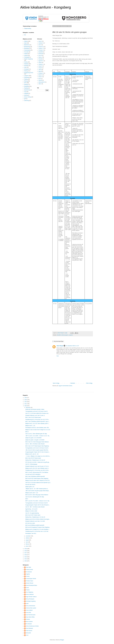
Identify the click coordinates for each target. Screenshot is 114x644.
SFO (25, 83)
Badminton (27, 45)
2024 (26, 398)
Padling (26, 79)
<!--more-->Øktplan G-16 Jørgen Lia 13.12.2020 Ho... (38, 456)
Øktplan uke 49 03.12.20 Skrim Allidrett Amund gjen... (38, 519)
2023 (26, 400)
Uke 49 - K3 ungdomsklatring (32, 513)
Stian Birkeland (29, 628)
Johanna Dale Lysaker (31, 608)
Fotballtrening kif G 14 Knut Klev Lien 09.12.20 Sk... (37, 470)
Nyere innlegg (56, 383)
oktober (28, 538)
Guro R (40, 55)
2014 (26, 559)
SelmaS (40, 80)
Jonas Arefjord (29, 610)
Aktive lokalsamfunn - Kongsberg (46, 7)
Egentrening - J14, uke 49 (31, 509)
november (28, 536)
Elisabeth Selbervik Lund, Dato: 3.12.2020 (35, 521)
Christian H (41, 50)
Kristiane (28, 619)
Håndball (26, 64)
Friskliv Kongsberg (28, 59)
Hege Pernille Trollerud (31, 597)
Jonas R (40, 66)
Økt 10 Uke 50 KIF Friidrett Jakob (33, 458)
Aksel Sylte (28, 567)
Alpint (25, 43)
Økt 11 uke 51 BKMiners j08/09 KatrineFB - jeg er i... (37, 422)
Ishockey (26, 66)
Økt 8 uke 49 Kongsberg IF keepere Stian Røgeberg (37, 527)
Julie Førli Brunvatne (31, 615)
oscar (27, 635)
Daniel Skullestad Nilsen (31, 585)
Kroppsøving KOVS (29, 73)
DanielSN (41, 52)
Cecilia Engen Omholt (31, 579)
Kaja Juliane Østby (30, 617)
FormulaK (26, 52)
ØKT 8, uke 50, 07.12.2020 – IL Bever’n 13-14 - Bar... (38, 501)
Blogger (62, 640)
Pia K (40, 79)
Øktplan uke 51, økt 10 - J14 (32, 454)
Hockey (26, 62)
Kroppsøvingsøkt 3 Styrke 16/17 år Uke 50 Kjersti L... (38, 505)
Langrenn (71, 335)
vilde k (40, 84)
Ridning (26, 81)
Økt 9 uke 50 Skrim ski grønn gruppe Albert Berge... (37, 491)
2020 (26, 406)
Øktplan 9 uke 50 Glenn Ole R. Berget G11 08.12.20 (37, 480)
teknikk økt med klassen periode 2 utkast (35, 409)
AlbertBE (59, 335)
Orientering (27, 77)
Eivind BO (41, 54)
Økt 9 (27, 499)
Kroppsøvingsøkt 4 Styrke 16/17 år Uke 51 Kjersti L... (38, 452)
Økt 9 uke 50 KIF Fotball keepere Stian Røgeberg (37, 478)
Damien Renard (29, 583)
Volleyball (26, 93)
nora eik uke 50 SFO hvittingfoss (33, 474)
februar (27, 544)
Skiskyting (26, 86)
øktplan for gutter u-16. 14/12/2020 (33, 438)
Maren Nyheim (29, 622)
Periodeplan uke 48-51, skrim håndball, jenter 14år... (37, 428)
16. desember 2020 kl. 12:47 (72, 346)
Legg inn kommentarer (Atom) (65, 386)
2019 (26, 549)
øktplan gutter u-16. (30, 487)
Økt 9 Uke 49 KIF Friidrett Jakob (33, 515)
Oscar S (40, 77)
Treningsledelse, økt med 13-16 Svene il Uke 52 (37, 411)
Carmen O (41, 47)
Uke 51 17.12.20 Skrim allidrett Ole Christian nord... (37, 413)
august (27, 540)
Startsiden (73, 383)
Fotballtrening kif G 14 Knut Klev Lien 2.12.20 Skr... (37, 531)
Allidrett (26, 41)
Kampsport (27, 69)
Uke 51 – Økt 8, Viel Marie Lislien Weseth (35, 444)
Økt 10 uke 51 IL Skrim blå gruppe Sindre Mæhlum (37, 442)
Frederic (28, 590)
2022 (26, 402)
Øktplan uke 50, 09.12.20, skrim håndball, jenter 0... (37, 468)
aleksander (28, 633)
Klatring (26, 71)
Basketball (27, 48)
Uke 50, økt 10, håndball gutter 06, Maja (35, 497)
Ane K (40, 45)
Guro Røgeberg (29, 592)
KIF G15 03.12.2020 (30, 523)
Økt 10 (27, 432)
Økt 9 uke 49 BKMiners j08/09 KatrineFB (35, 525)
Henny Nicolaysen (30, 599)
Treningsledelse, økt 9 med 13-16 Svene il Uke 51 (37, 448)
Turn (25, 92)
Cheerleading (27, 50)
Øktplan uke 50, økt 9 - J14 (32, 493)
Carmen (28, 576)
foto (25, 35)
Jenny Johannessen (30, 606)
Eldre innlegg (89, 383)
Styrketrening (27, 90)
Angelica (28, 574)
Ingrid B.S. (41, 61)
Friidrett (26, 55)
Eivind (27, 588)
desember (28, 408)
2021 (26, 404)
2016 (26, 555)
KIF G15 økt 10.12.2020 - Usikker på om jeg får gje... (38, 462)
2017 (26, 553)
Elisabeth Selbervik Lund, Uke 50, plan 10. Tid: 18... (37, 466)
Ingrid (27, 603)
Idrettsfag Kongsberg (31, 601)
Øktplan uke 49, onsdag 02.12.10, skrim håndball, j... (38, 529)
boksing (26, 95)
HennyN (40, 59)
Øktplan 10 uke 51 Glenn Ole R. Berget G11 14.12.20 (38, 430)
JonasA (40, 68)
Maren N (40, 75)
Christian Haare (29, 581)
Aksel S (40, 41)
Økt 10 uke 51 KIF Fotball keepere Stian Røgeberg (37, 446)
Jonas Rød (28, 613)
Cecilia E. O (41, 48)
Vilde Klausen (29, 631)
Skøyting (26, 88)
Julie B (40, 70)
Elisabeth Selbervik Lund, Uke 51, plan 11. (35, 415)
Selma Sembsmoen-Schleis (32, 626)
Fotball (26, 54)
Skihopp (26, 85)
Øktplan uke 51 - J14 (30, 426)
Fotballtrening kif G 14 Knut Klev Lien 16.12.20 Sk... (37, 420)
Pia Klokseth (29, 624)
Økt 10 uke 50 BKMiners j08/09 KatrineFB (35, 476)
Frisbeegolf (27, 57)
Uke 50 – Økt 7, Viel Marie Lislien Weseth (35, 507)
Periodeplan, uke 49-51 (31, 533)
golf (25, 99)
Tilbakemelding (28, 29)
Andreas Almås (29, 570)
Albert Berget (60, 346)
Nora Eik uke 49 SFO (30, 485)
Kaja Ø (40, 71)
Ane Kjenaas (29, 572)
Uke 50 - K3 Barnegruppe (31, 464)
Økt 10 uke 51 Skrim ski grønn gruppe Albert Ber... (37, 450)
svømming (27, 101)
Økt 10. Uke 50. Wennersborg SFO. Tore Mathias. (37, 472)
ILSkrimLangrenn (65, 335)
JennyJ (40, 63)
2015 (26, 557)
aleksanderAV (42, 82)
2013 (26, 561)
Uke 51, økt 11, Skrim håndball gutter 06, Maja (36, 434)
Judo (25, 67)
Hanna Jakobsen (30, 594)
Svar (58, 356)
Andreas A (41, 43)
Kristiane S (41, 73)
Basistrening (27, 47)
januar (27, 546)
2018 (26, 551)
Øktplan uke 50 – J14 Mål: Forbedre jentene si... (37, 489)
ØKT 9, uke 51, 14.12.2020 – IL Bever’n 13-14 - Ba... (38, 436)
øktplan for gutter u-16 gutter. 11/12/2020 (35, 440)
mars (27, 542)
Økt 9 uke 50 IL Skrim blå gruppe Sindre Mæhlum (37, 495)
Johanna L (41, 64)
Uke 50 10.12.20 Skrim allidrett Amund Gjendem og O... (38, 483)
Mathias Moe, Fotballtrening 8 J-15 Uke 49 (35, 517)
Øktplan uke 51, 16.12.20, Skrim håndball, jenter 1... (37, 424)
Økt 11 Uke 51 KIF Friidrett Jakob (33, 417)
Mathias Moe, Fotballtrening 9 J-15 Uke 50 (35, 460)
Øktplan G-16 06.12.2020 (31, 511)
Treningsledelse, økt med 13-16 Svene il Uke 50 (37, 503)
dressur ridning (28, 97)
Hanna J (40, 57)
